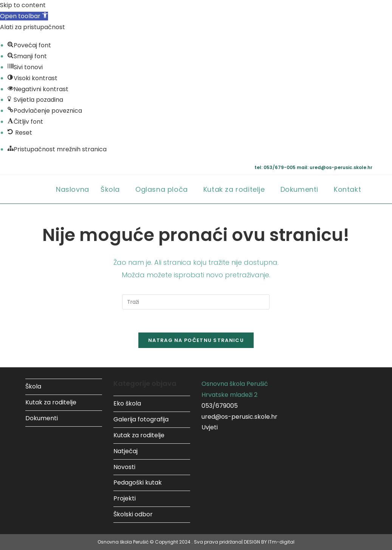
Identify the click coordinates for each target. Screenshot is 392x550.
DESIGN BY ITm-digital (269, 542)
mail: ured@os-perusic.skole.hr (335, 167)
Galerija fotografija (141, 419)
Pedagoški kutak (138, 482)
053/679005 (220, 406)
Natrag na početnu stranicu (196, 340)
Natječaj (126, 451)
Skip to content (23, 5)
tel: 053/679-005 (276, 167)
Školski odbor (133, 514)
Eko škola (127, 403)
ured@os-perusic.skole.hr (239, 417)
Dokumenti (42, 418)
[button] (24, 16)
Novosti (124, 467)
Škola (33, 386)
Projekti (125, 498)
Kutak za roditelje (51, 402)
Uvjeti (210, 427)
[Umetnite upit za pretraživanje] (196, 302)
